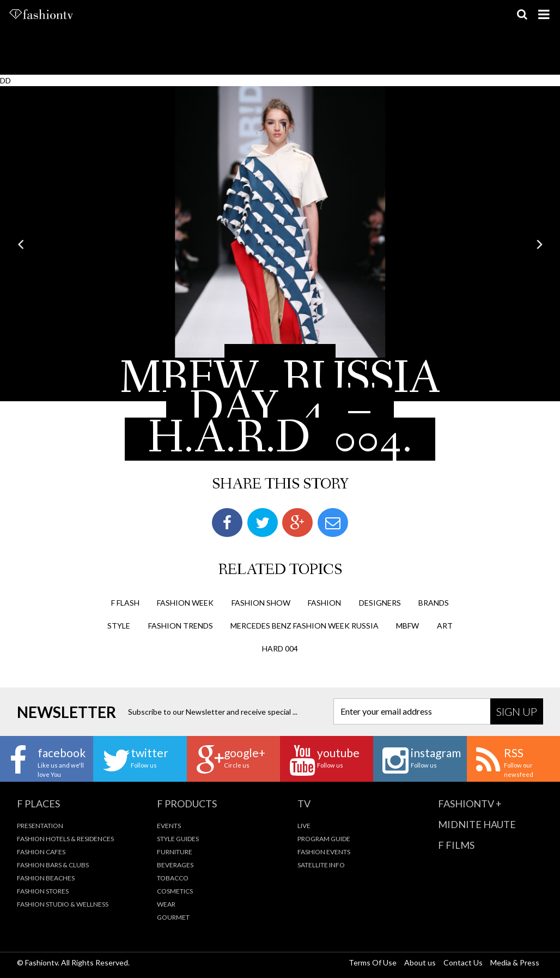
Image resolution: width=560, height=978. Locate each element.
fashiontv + (470, 804)
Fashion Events (324, 852)
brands (434, 603)
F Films (456, 845)
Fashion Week (185, 603)
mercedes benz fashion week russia (305, 626)
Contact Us (463, 962)
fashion (324, 603)
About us (420, 962)
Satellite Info (321, 865)
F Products (187, 804)
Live (304, 826)
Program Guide (324, 839)
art (445, 626)
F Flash (125, 603)
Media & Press (515, 962)
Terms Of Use (373, 962)
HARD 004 (280, 648)
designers (380, 603)
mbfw (407, 626)
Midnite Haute (477, 824)
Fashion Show (261, 603)
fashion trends (181, 626)
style (119, 626)
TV (304, 804)
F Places (38, 804)
